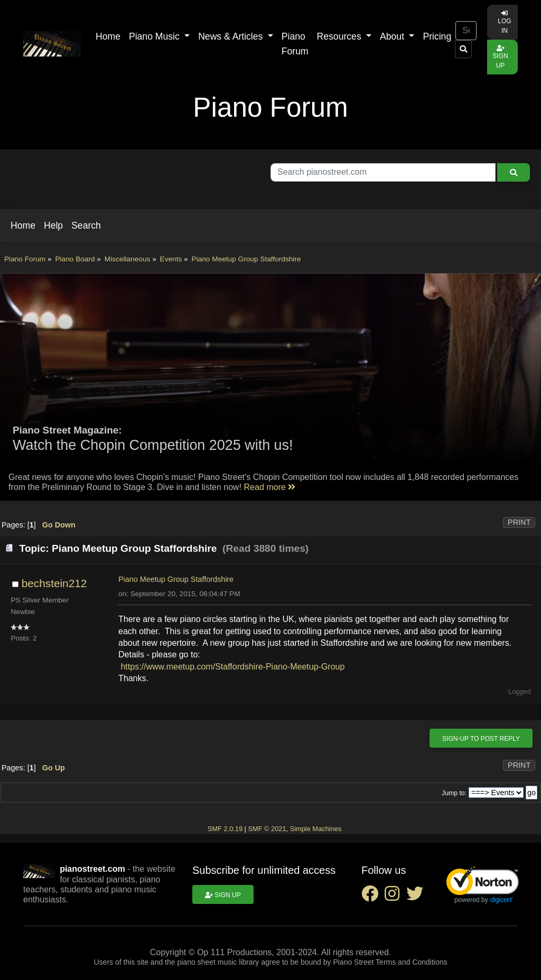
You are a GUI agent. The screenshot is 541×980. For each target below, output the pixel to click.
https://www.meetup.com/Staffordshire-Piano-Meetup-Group (232, 667)
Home (108, 36)
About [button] (393, 36)
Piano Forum (295, 44)
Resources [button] (341, 36)
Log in (504, 22)
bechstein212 (54, 583)
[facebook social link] (373, 897)
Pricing (437, 36)
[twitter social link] (417, 897)
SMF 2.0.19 (225, 829)
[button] (23, 225)
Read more (270, 487)
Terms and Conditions (411, 962)
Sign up (500, 57)
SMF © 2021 (267, 829)
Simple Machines (316, 829)
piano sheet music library (218, 962)
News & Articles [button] (232, 36)
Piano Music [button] (156, 36)
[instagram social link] (395, 897)
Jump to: (454, 793)
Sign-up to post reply (481, 739)
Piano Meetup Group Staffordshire (176, 579)
